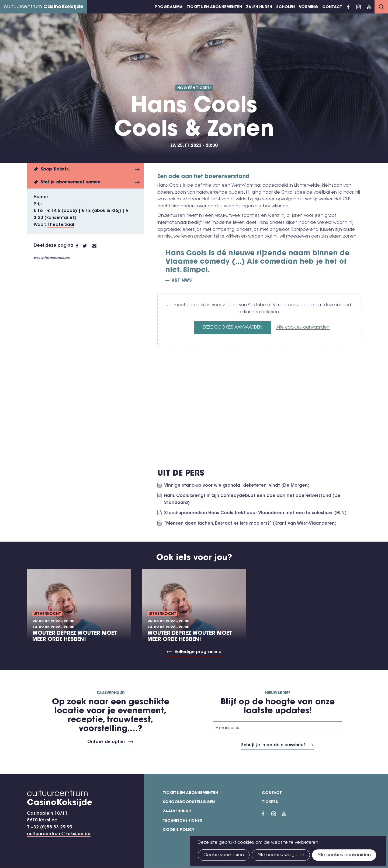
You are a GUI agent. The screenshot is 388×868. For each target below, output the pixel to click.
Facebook (348, 7)
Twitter (87, 246)
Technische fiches (182, 821)
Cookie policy (179, 830)
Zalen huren (259, 7)
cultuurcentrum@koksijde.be (59, 834)
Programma (169, 7)
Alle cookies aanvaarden (303, 327)
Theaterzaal (61, 225)
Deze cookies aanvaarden (233, 327)
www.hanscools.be (52, 258)
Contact (332, 7)
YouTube (369, 7)
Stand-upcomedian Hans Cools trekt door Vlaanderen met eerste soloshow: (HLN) (255, 513)
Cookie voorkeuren (224, 855)
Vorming (309, 7)
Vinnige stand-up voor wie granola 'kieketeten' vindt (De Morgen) (237, 486)
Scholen (285, 7)
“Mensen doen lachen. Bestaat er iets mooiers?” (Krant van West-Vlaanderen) (250, 524)
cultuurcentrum (44, 7)
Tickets (270, 802)
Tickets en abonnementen (214, 7)
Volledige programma (198, 652)
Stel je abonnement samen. (71, 182)
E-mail (98, 246)
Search (381, 7)
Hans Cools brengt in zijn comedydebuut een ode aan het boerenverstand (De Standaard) (252, 499)
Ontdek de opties (106, 742)
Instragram (358, 7)
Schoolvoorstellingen (189, 802)
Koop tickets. (55, 169)
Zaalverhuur (177, 811)
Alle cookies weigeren (281, 855)
